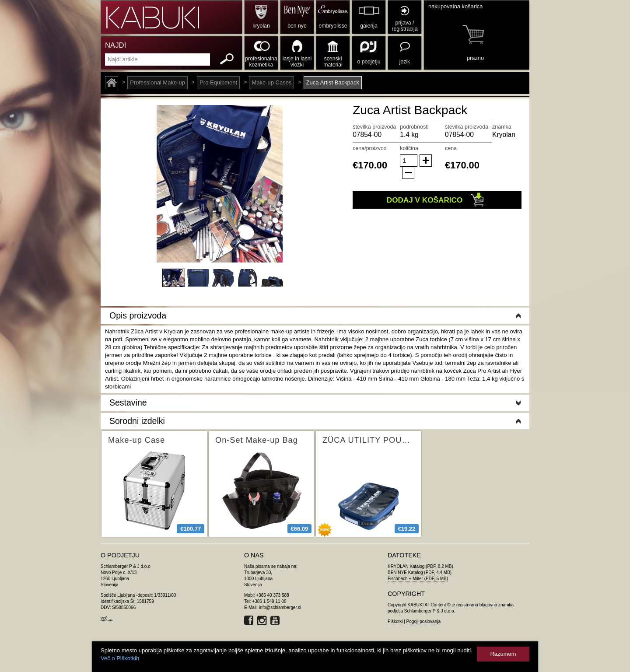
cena (451, 148)
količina (409, 148)
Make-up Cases (271, 82)
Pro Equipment (218, 82)
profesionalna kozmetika (261, 62)
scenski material (333, 62)
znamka (502, 127)
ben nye (297, 26)
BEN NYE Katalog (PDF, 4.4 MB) (420, 572)
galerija (369, 26)
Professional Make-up (157, 82)
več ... (107, 618)
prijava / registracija (404, 26)
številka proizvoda (374, 127)
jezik (405, 62)
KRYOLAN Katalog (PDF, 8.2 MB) (420, 566)
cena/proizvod (370, 148)
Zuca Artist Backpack (333, 82)
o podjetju (369, 62)
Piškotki (395, 621)
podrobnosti (414, 127)
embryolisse (333, 26)
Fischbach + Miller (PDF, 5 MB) (418, 579)
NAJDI (115, 45)
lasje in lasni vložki (297, 62)
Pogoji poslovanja (423, 621)
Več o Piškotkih (120, 658)
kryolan (261, 26)
